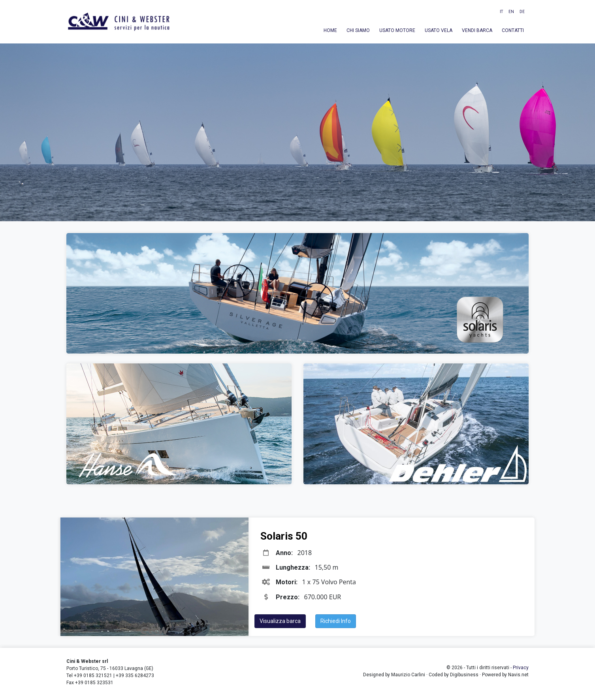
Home (330, 30)
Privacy (521, 668)
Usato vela (439, 30)
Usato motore (397, 30)
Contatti (513, 30)
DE (522, 12)
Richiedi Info (336, 621)
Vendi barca (477, 30)
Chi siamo (358, 30)
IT (501, 12)
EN (511, 12)
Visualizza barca (280, 621)
